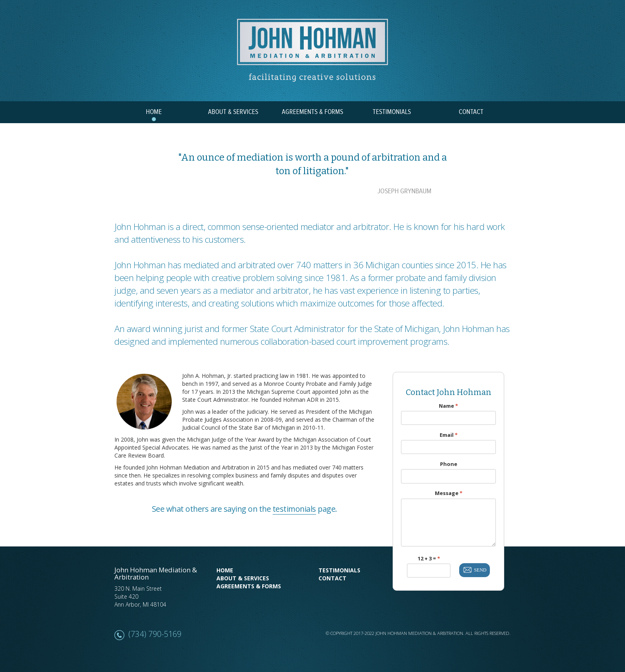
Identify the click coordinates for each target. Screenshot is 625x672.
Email (449, 435)
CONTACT (471, 112)
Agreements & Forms (249, 586)
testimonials (294, 509)
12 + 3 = (429, 559)
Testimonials (339, 570)
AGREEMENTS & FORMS (312, 112)
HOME (154, 112)
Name (448, 406)
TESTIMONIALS (392, 112)
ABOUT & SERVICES (233, 112)
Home (225, 570)
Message (449, 493)
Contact (332, 578)
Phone (449, 464)
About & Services (243, 578)
